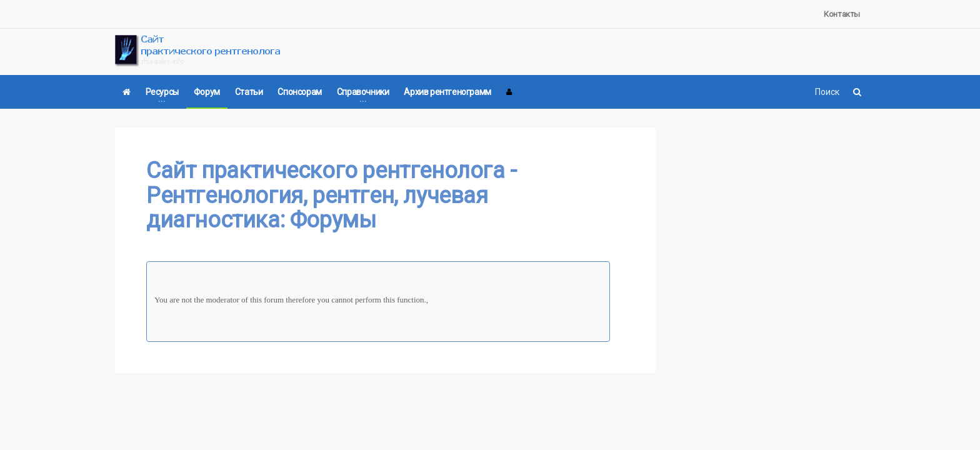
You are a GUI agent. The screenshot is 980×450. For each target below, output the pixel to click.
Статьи (249, 92)
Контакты (842, 14)
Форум (207, 92)
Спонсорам (299, 92)
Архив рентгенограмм (447, 92)
